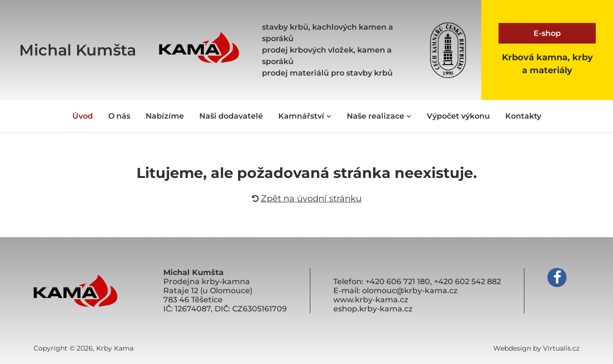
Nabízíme (165, 116)
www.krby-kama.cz (371, 300)
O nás (119, 116)
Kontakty (523, 116)
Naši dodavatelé (231, 116)
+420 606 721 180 (398, 281)
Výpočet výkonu (458, 116)
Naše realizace (379, 116)
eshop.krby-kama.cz (373, 309)
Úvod (83, 116)
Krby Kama (115, 348)
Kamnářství (305, 116)
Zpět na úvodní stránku (307, 199)
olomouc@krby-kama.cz (410, 291)
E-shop (547, 33)
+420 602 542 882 (467, 281)
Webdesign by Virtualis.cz (536, 348)
